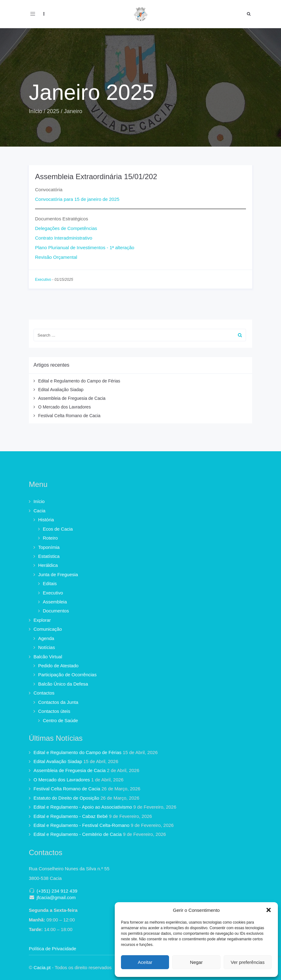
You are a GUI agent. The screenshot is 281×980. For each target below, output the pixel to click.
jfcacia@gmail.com (56, 897)
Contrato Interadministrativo (64, 238)
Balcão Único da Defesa (63, 684)
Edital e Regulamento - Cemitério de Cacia (78, 834)
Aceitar (145, 962)
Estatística (49, 556)
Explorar (42, 620)
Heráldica (48, 565)
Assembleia (55, 602)
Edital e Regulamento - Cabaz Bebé (71, 816)
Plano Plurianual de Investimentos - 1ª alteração (85, 247)
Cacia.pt (42, 967)
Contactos (44, 693)
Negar (196, 962)
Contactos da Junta (58, 702)
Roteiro (50, 538)
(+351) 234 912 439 (57, 891)
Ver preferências (248, 962)
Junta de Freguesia (58, 574)
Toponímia (49, 547)
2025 (53, 111)
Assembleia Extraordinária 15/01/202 (96, 177)
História (46, 520)
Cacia (39, 511)
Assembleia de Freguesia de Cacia (72, 398)
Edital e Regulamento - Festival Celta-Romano (81, 825)
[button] (269, 910)
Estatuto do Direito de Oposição (66, 798)
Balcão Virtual (48, 657)
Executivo (43, 280)
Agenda (46, 638)
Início (36, 111)
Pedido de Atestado (58, 666)
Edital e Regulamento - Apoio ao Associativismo (83, 807)
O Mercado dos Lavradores (65, 407)
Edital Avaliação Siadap (61, 390)
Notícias (47, 647)
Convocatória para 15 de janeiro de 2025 (77, 199)
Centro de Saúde (60, 720)
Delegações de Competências (66, 228)
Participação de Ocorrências (67, 675)
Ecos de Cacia (58, 529)
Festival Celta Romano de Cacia (69, 416)
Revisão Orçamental (56, 257)
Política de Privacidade (53, 949)
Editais (50, 583)
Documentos (56, 611)
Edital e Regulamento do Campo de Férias (79, 381)
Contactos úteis (54, 711)
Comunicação (48, 629)
